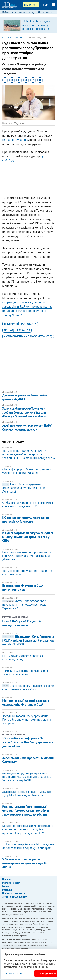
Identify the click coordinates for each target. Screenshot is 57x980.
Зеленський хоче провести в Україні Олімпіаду (28, 760)
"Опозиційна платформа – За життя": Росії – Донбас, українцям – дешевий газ (28, 742)
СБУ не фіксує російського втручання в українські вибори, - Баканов (27, 471)
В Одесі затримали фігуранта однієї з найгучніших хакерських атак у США (28, 537)
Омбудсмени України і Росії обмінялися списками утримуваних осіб (28, 505)
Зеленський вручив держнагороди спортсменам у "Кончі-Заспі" (28, 688)
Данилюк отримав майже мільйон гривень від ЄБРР (25, 397)
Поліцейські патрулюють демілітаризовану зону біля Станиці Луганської (25, 488)
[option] (28, 25)
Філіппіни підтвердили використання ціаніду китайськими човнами (36, 25)
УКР (45, 5)
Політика (18, 37)
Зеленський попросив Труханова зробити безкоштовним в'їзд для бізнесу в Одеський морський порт (25, 412)
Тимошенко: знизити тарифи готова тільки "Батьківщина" (25, 672)
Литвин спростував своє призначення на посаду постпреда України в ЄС (24, 605)
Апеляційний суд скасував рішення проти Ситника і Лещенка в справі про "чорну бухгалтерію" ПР (27, 777)
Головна (7, 37)
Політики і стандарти (14, 893)
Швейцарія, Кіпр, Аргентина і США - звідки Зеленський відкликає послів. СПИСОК (28, 641)
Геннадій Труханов (17, 330)
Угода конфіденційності (15, 897)
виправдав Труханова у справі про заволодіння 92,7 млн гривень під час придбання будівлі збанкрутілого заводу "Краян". (27, 309)
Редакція (7, 890)
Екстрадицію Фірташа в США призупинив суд (23, 587)
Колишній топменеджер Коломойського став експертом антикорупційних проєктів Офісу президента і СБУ (28, 829)
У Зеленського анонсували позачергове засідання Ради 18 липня (25, 863)
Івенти (6, 886)
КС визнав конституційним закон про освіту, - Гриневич (26, 519)
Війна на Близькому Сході (18, 12)
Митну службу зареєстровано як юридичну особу (23, 658)
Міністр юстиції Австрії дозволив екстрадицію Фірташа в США (26, 702)
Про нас (7, 879)
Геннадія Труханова (15, 140)
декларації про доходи (20, 324)
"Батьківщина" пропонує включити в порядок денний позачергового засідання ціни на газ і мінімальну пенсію (28, 454)
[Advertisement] (28, 180)
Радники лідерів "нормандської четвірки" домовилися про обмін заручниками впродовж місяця (26, 810)
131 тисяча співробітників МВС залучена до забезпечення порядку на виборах (28, 846)
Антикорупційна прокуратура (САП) (28, 336)
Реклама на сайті (11, 883)
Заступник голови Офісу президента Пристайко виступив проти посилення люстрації (27, 720)
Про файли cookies (13, 973)
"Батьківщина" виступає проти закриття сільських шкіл (27, 573)
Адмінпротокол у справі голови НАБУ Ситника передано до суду (27, 427)
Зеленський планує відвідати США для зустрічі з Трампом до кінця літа (27, 794)
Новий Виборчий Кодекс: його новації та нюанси (24, 623)
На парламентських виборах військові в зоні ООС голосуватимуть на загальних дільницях (28, 556)
